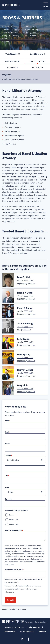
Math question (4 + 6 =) (14, 569)
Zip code (8, 499)
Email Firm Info (37, 54)
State (7, 487)
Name (7, 420)
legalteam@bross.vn (26, 283)
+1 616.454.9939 (27, 631)
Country (8, 455)
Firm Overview (13, 61)
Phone (7, 444)
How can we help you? (13, 530)
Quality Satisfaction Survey (14, 609)
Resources (38, 67)
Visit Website (11, 54)
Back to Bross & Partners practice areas (20, 79)
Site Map (42, 631)
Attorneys (13, 67)
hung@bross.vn (32, 32)
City (6, 476)
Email (7, 432)
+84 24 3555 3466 (25, 280)
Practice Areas (38, 61)
